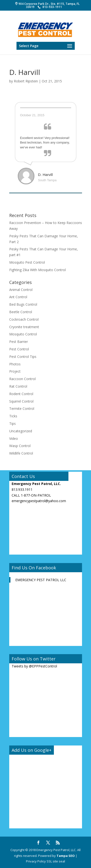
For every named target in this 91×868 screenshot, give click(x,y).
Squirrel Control (21, 401)
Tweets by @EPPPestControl (34, 666)
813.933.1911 (22, 489)
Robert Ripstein (26, 81)
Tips (12, 423)
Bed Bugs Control (23, 304)
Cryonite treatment (24, 327)
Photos (15, 364)
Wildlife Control (21, 453)
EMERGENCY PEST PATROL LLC (41, 580)
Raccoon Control (22, 379)
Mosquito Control (23, 334)
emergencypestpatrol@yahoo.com (39, 501)
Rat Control (18, 386)
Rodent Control (21, 394)
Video (14, 438)
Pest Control (19, 349)
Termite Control (22, 409)
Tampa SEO (66, 856)
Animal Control (21, 290)
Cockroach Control (24, 319)
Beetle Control (21, 312)
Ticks (13, 416)
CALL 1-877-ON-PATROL (31, 495)
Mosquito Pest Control (27, 262)
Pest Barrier (19, 342)
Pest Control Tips (23, 357)
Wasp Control (20, 446)
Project (15, 371)
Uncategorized (21, 431)
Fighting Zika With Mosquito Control (37, 270)
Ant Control (18, 297)
